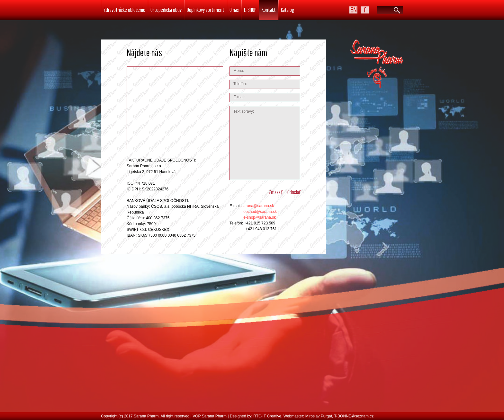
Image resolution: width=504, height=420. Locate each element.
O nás (234, 10)
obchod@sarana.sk (260, 212)
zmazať (275, 192)
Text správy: (265, 143)
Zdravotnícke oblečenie (124, 10)
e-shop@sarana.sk (260, 217)
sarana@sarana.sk (258, 206)
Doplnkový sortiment (206, 10)
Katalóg (288, 10)
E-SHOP (250, 10)
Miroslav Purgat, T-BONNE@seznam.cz (340, 416)
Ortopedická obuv (166, 10)
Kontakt (269, 10)
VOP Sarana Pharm (210, 416)
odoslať (294, 192)
